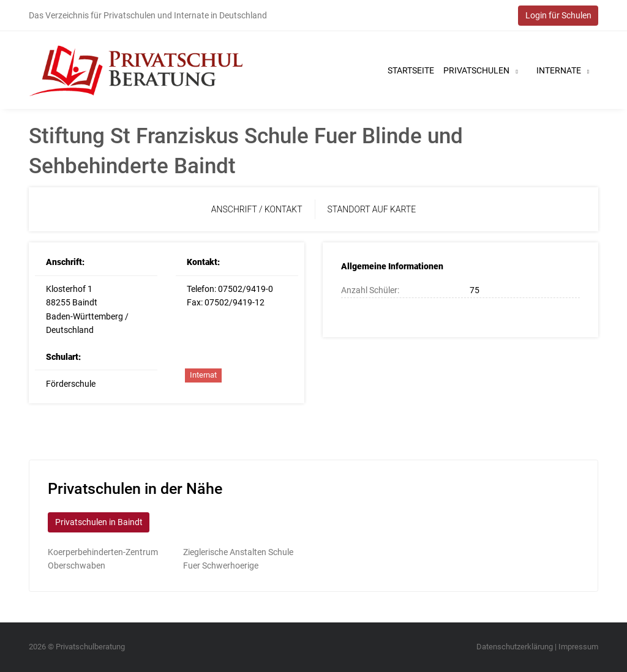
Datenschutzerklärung (515, 647)
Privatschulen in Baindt (99, 522)
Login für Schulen (558, 15)
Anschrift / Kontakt (257, 209)
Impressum (578, 647)
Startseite (411, 70)
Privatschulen (480, 70)
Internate (563, 70)
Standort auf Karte (372, 209)
